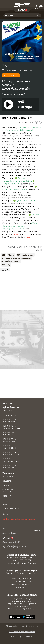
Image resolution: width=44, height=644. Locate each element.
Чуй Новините (11, 407)
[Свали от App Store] (15, 617)
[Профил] (41, 7)
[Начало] (22, 5)
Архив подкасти (11, 509)
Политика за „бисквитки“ (22, 637)
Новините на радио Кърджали (11, 453)
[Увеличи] (36, 122)
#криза (11, 255)
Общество (8, 481)
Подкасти (9, 65)
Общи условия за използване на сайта (22, 626)
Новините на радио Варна (9, 440)
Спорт (5, 500)
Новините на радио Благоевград (12, 427)
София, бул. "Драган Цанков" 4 (22, 557)
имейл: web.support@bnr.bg (22, 563)
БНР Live (7, 403)
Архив (6, 514)
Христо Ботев (9, 415)
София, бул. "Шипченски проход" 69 (22, 575)
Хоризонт (7, 411)
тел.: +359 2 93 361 (22, 560)
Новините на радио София (9, 421)
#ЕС (3, 255)
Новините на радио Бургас (9, 434)
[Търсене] (38, 15)
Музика (6, 504)
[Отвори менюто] (3, 7)
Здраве (6, 485)
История (7, 496)
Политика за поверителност (22, 631)
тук (16, 234)
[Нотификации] (37, 7)
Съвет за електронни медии (19, 519)
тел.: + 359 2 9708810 (22, 579)
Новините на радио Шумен (9, 467)
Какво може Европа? (13, 95)
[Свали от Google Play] (29, 617)
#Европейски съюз (26, 255)
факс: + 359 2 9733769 (22, 582)
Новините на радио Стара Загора (12, 460)
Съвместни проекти (17, 70)
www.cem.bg (22, 587)
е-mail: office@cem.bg (22, 584)
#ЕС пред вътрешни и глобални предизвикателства (16, 260)
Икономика (9, 477)
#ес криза (6, 265)
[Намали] (40, 122)
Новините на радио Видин (9, 447)
